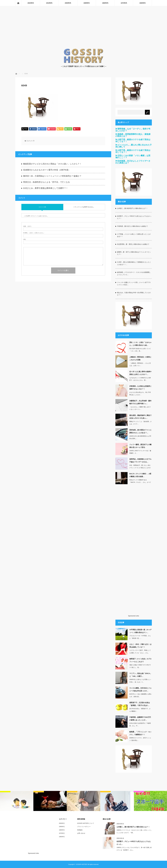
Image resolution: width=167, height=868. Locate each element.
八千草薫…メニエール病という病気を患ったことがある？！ (134, 235)
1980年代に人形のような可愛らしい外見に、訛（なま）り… (140, 681)
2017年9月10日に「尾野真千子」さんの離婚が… (140, 710)
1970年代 (124, 3)
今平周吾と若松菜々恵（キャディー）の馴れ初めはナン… (140, 631)
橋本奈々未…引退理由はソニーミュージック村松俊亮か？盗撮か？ (52, 176)
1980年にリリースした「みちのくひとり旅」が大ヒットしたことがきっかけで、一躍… (134, 831)
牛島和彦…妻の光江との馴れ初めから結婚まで (132, 226)
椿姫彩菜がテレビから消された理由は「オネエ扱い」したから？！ (52, 164)
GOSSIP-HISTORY (82, 864)
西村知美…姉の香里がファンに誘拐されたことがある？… (140, 431)
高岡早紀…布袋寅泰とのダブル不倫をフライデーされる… (140, 461)
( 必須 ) (27, 226)
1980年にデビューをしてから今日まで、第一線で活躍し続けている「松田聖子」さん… (134, 849)
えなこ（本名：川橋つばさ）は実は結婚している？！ (140, 646)
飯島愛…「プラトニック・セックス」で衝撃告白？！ (140, 733)
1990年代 (87, 3)
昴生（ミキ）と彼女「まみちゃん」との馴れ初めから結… (140, 344)
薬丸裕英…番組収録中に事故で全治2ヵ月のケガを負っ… (140, 417)
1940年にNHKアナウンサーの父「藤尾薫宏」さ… (140, 452)
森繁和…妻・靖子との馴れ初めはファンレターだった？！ (134, 253)
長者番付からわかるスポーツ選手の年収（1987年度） (47, 170)
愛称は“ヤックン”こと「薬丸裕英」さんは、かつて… (140, 423)
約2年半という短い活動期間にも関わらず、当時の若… (140, 695)
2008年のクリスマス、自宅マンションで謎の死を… (140, 739)
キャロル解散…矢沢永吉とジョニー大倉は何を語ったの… (140, 689)
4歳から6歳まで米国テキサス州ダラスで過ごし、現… (140, 666)
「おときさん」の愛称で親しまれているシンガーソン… (140, 408)
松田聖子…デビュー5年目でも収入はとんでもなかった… (134, 843)
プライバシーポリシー (84, 827)
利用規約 (80, 830)
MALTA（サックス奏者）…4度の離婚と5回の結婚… (140, 475)
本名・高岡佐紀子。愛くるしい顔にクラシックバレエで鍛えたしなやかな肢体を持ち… (140, 468)
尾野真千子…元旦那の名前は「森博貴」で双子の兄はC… (140, 704)
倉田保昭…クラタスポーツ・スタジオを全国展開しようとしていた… (134, 273)
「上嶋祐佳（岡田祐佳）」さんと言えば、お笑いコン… (140, 364)
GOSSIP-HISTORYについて (86, 823)
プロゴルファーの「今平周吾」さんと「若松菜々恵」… (140, 637)
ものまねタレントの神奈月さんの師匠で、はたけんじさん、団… (140, 379)
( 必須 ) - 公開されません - (34, 233)
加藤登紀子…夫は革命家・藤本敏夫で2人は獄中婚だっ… (140, 402)
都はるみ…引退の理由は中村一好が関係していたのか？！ (134, 294)
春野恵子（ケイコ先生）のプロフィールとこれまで (140, 660)
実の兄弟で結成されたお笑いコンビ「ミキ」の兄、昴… (140, 350)
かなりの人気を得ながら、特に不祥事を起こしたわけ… (140, 394)
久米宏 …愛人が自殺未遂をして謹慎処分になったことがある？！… (134, 263)
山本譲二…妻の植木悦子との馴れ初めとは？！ (132, 208)
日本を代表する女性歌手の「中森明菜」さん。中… (140, 724)
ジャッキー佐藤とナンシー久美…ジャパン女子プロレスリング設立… (134, 284)
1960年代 (142, 3)
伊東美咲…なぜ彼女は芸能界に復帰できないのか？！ (140, 388)
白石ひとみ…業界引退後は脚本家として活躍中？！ (46, 188)
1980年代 (105, 3)
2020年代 (31, 3)
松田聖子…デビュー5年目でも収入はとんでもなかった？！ (134, 217)
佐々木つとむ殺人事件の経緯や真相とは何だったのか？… (140, 373)
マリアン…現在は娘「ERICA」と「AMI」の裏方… (140, 675)
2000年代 (68, 3)
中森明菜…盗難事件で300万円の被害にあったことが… (140, 719)
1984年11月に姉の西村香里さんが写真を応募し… (140, 437)
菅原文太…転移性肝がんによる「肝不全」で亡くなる (46, 182)
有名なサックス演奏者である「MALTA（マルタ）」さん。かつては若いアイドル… (140, 482)
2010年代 (49, 3)
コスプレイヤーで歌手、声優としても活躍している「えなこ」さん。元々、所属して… (140, 653)
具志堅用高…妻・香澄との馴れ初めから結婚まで (133, 244)
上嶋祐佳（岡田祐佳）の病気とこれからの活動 (140, 358)
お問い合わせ (81, 833)
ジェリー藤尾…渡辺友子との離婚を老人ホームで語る (140, 446)
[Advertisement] (84, 30)
